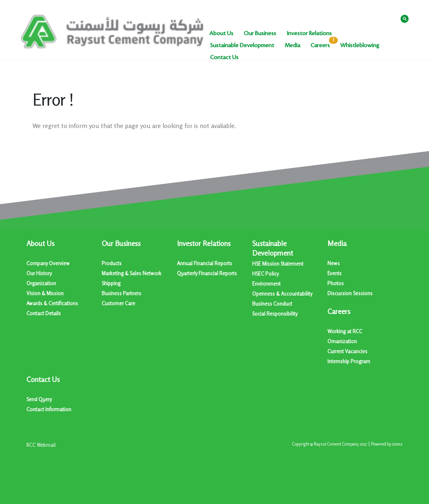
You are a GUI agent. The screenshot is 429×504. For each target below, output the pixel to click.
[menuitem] (221, 34)
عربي (389, 18)
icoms (397, 444)
